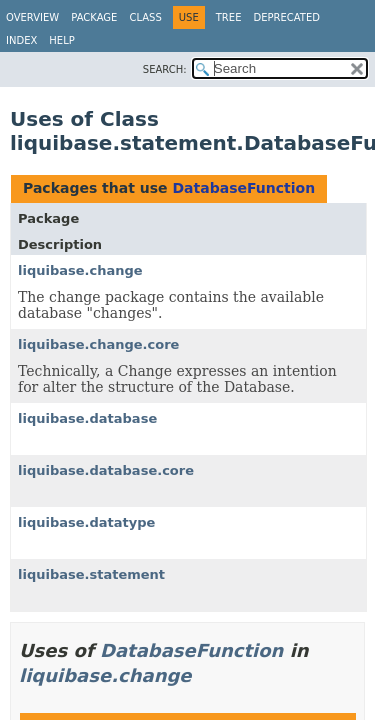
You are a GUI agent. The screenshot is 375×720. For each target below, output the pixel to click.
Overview (32, 17)
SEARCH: (165, 69)
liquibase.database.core (106, 470)
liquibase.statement (91, 574)
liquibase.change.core (98, 344)
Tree (229, 17)
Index (21, 40)
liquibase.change (80, 270)
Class (145, 17)
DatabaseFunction (243, 188)
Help (61, 40)
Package (94, 17)
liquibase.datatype (86, 522)
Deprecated (286, 17)
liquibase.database (87, 418)
